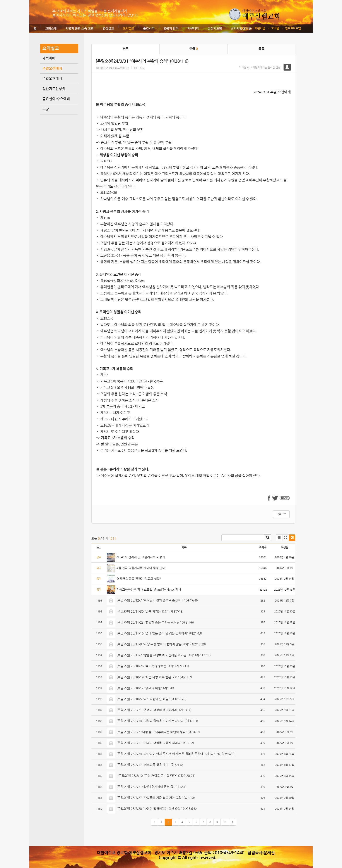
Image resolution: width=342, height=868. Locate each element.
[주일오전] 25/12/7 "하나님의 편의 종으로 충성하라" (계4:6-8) (157, 600)
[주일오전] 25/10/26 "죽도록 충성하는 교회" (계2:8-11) (153, 666)
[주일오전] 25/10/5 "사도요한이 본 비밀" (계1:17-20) (151, 699)
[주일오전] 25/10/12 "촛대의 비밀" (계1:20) (145, 688)
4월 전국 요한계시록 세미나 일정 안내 (141, 568)
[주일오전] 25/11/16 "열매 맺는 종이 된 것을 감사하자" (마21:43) (159, 633)
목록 (261, 49)
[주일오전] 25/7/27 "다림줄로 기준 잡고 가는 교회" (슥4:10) (156, 798)
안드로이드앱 (293, 28)
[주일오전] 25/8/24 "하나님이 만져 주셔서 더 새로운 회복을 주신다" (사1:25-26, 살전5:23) (175, 754)
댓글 (193, 49)
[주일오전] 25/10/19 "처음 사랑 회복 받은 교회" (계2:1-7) (154, 677)
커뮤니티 (193, 28)
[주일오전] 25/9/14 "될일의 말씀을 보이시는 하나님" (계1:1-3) (157, 721)
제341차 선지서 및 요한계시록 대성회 (141, 557)
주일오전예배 (52, 68)
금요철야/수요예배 (56, 99)
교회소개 (51, 28)
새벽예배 (49, 58)
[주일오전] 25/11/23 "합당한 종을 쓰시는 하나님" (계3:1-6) (155, 622)
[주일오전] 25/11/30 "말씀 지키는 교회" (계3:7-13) (150, 611)
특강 (46, 109)
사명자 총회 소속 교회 (80, 28)
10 (225, 822)
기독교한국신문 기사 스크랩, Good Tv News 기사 (149, 590)
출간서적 (149, 28)
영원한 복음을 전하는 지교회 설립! (139, 579)
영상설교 (108, 28)
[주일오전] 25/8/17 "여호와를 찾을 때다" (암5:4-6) (150, 765)
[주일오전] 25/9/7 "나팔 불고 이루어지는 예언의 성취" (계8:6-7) (158, 732)
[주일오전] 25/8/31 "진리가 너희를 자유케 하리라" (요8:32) (155, 743)
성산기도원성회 (54, 89)
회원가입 (260, 28)
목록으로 (281, 514)
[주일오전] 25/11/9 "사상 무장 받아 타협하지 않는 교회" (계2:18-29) (161, 644)
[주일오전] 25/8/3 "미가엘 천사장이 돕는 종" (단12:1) (151, 787)
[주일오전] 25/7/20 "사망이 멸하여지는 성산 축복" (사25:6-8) (157, 809)
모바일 (275, 28)
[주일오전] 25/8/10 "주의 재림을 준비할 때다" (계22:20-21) (156, 776)
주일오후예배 (52, 79)
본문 (125, 49)
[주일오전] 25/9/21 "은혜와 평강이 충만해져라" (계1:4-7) (154, 710)
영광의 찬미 (171, 28)
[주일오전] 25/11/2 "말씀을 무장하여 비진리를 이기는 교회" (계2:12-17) (164, 655)
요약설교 (128, 28)
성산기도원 (215, 28)
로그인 (245, 28)
